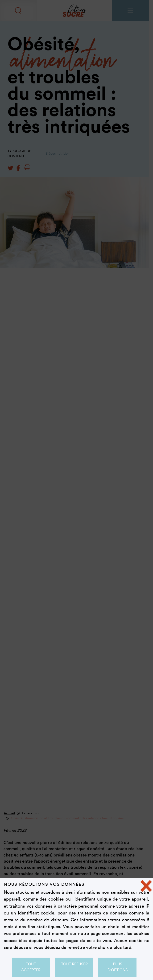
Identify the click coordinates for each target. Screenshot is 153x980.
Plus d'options (118, 967)
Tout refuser (74, 964)
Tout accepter (31, 967)
